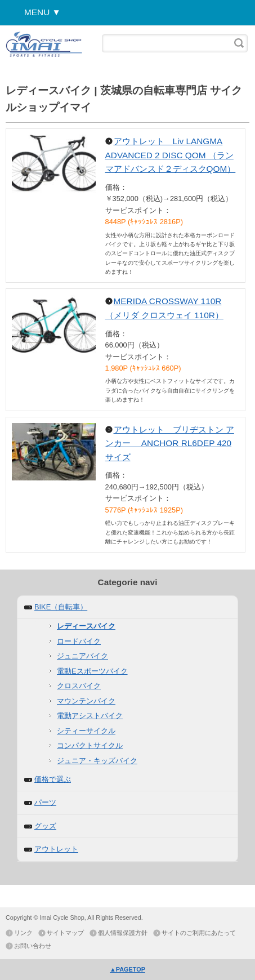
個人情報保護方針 (123, 933)
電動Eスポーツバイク (92, 671)
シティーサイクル (86, 731)
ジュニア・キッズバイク (97, 761)
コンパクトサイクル (90, 745)
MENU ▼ (42, 12)
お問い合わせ (33, 946)
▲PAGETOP (127, 969)
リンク (23, 933)
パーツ (45, 802)
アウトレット (56, 849)
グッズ (45, 826)
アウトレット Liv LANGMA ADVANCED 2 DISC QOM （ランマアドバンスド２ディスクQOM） (171, 155)
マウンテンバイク (86, 701)
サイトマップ (65, 933)
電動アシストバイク (90, 716)
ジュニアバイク (82, 656)
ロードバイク (79, 641)
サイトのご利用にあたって (199, 933)
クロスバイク (79, 686)
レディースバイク (86, 626)
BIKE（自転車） (61, 607)
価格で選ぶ (53, 779)
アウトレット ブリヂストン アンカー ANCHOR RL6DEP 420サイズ (170, 443)
